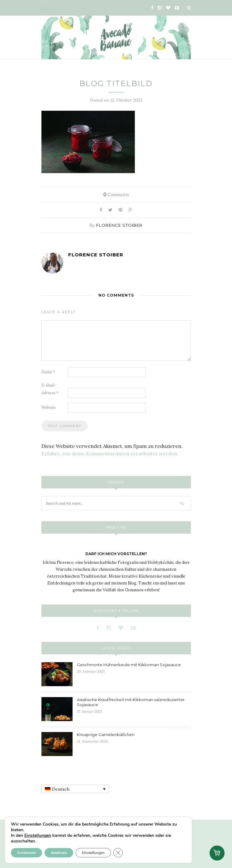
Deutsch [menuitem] (61, 789)
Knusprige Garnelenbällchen (106, 735)
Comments (116, 195)
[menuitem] (75, 789)
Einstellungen (38, 836)
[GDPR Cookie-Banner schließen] (118, 853)
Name (48, 372)
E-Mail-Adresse (50, 389)
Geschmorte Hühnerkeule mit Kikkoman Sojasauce (129, 665)
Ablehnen (59, 853)
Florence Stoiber (119, 225)
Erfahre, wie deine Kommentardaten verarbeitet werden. (110, 453)
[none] (75, 789)
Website (49, 407)
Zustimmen (26, 853)
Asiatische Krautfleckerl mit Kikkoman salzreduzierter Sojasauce (131, 702)
